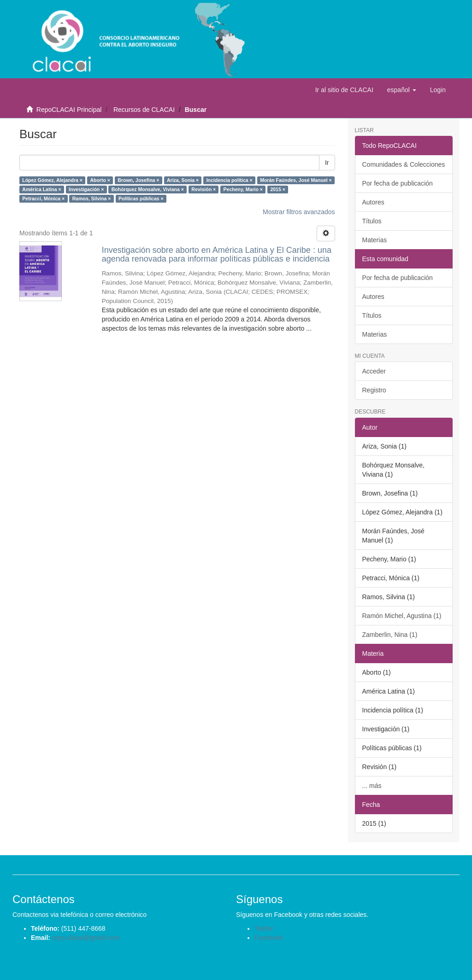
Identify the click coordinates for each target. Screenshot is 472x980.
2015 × (277, 189)
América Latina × (41, 189)
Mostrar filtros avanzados (299, 212)
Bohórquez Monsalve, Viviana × (148, 189)
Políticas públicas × (141, 198)
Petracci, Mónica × (43, 198)
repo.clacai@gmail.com (86, 938)
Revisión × (204, 189)
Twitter (264, 928)
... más (372, 786)
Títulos (372, 221)
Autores (373, 202)
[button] (402, 90)
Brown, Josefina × (138, 180)
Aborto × (100, 180)
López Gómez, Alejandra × (52, 180)
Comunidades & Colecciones (404, 164)
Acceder (374, 371)
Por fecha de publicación (398, 183)
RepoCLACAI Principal (69, 110)
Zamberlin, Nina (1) (390, 635)
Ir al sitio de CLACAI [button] (344, 90)
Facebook (268, 938)
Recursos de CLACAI (144, 110)
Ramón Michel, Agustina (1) (402, 616)
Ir (327, 163)
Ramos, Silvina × (92, 198)
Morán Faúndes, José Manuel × (296, 180)
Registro (374, 390)
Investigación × (86, 189)
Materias (375, 240)
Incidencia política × (230, 180)
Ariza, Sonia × (183, 180)
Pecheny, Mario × (243, 189)
